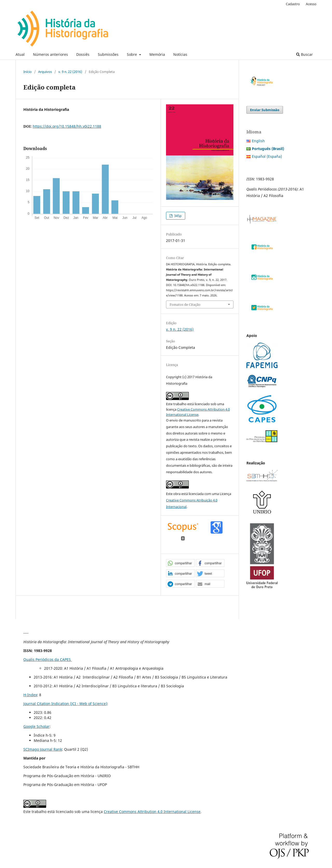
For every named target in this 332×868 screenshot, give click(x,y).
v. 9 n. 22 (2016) (70, 72)
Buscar (305, 54)
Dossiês (83, 54)
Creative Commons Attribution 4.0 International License (152, 812)
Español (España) (267, 156)
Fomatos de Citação (185, 304)
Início (27, 72)
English (258, 141)
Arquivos (45, 72)
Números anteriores (50, 54)
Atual (20, 54)
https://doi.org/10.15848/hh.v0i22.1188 (67, 126)
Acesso (311, 4)
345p (177, 216)
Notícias (180, 54)
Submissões (108, 54)
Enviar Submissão (265, 110)
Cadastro (293, 4)
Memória (157, 54)
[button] (180, 563)
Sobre (132, 54)
